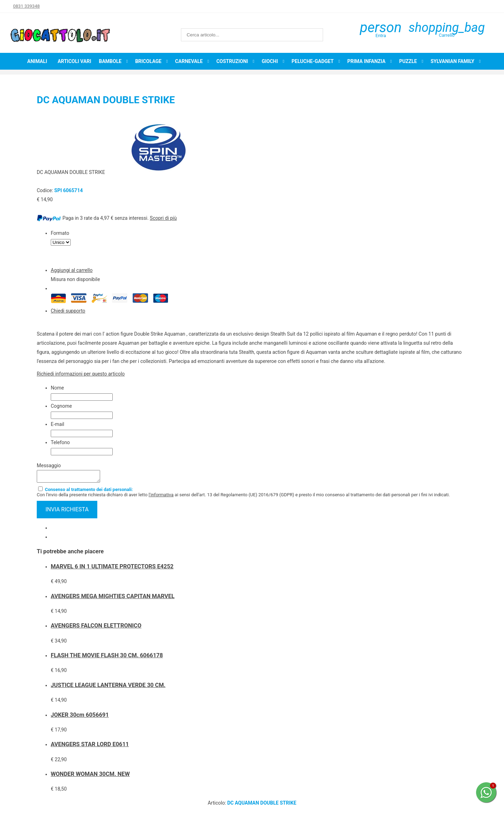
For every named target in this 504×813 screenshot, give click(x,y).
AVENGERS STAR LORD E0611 (90, 746)
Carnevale (189, 61)
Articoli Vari (75, 61)
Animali (37, 61)
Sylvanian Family (452, 61)
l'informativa (161, 497)
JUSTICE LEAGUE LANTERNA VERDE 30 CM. (108, 687)
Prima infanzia (366, 61)
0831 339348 (26, 6)
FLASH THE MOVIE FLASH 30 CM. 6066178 (107, 657)
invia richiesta (67, 511)
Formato (60, 233)
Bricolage (148, 61)
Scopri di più (163, 218)
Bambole (110, 61)
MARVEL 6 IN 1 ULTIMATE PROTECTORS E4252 (112, 569)
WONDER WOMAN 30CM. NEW (90, 776)
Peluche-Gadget (313, 61)
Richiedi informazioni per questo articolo (81, 374)
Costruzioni (232, 61)
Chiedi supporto (68, 311)
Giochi (270, 61)
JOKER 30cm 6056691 (80, 717)
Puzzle (408, 61)
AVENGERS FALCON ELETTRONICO (96, 628)
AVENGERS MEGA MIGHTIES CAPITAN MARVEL (113, 598)
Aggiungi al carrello (72, 270)
